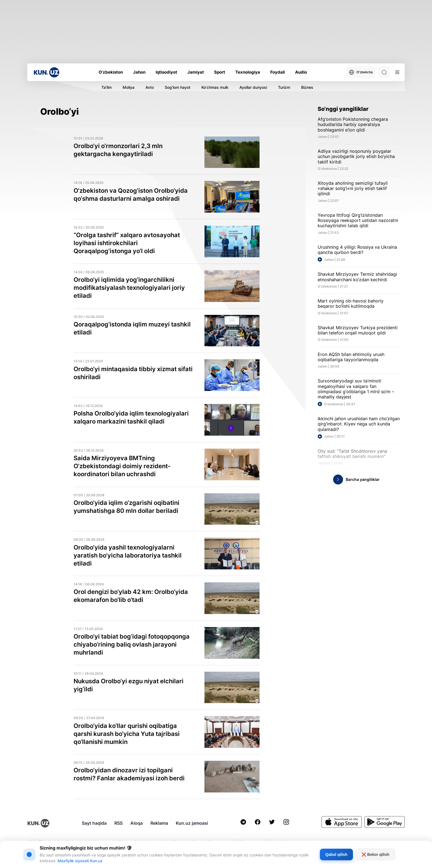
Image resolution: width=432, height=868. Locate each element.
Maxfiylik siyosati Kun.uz (80, 861)
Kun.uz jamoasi (192, 823)
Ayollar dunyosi (253, 87)
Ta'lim (106, 87)
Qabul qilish (336, 854)
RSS (118, 823)
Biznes (307, 87)
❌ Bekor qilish (375, 854)
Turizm (284, 87)
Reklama (159, 823)
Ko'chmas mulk (215, 87)
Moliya (129, 87)
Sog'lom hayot (178, 87)
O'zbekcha (361, 72)
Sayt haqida (94, 823)
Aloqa (137, 823)
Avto (150, 87)
